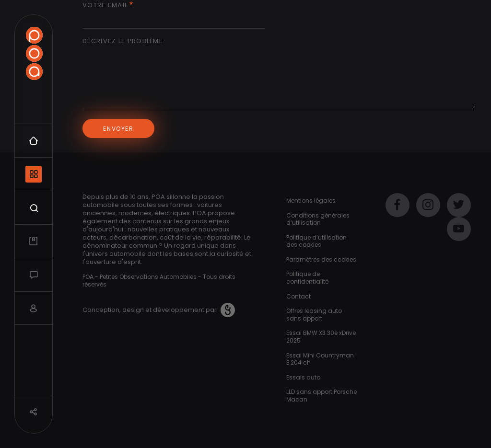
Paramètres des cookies (321, 259)
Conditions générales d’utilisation (318, 219)
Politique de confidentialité (307, 278)
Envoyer (118, 129)
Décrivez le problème (123, 41)
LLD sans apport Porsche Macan (321, 396)
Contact (298, 296)
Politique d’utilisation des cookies (316, 241)
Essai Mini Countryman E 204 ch (320, 359)
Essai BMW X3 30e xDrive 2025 (321, 337)
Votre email (105, 6)
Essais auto (303, 377)
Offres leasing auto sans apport (314, 315)
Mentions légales (311, 201)
